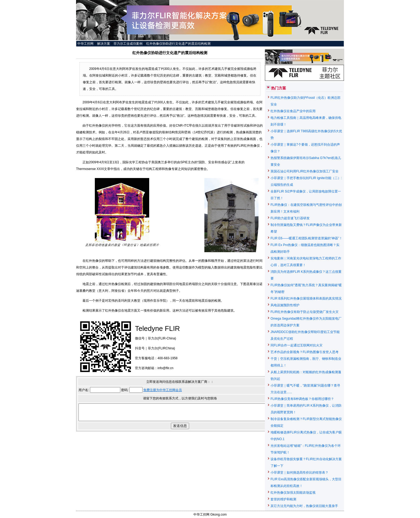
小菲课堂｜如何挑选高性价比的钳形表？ (299, 472)
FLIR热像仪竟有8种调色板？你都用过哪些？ (302, 399)
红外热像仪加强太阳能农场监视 (293, 493)
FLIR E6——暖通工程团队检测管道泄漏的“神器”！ (306, 238)
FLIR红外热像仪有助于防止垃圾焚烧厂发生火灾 (305, 312)
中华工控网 (85, 44)
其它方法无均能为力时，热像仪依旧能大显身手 (304, 506)
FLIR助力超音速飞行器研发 (290, 218)
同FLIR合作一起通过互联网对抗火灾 (297, 345)
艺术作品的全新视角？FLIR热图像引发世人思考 (305, 352)
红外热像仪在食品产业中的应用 (293, 111)
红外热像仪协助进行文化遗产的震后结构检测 (178, 44)
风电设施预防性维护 (285, 305)
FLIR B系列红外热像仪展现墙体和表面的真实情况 (306, 298)
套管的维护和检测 (283, 499)
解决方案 (104, 44)
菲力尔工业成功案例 (128, 44)
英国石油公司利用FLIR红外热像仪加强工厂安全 (305, 171)
